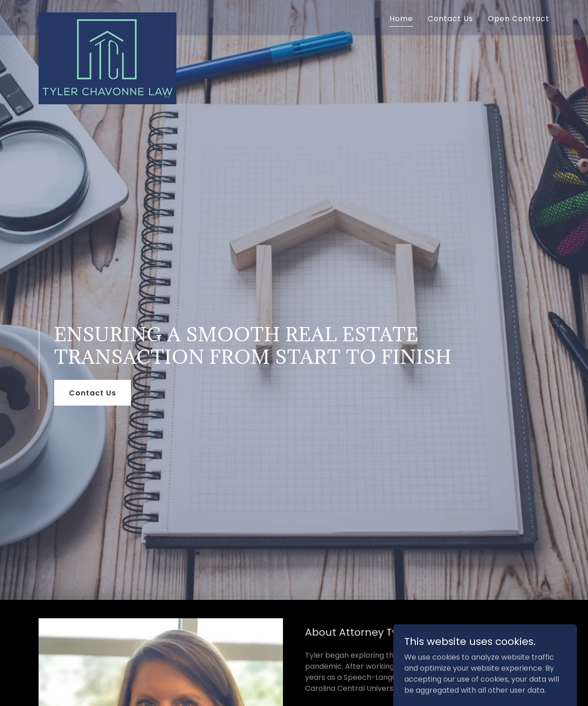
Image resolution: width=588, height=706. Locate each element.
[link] (107, 16)
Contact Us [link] (450, 19)
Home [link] (401, 19)
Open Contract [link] (519, 19)
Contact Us (93, 393)
